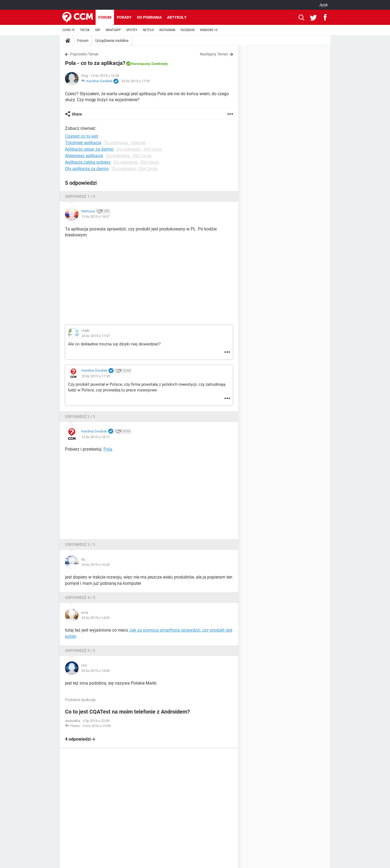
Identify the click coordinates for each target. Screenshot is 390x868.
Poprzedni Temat (84, 54)
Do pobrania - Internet (125, 143)
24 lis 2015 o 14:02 (95, 618)
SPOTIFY (132, 30)
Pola (108, 449)
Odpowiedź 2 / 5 (80, 417)
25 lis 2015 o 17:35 (136, 81)
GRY (98, 30)
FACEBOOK (188, 30)
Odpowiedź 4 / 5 (80, 598)
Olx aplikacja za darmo (87, 169)
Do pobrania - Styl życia (139, 149)
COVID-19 (68, 30)
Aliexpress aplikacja (84, 156)
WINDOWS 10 (209, 30)
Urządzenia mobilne (112, 41)
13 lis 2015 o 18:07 (95, 217)
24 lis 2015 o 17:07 (96, 336)
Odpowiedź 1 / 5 (80, 196)
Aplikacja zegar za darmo (89, 149)
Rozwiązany (141, 64)
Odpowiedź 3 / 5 (80, 544)
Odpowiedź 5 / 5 (80, 651)
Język (323, 5)
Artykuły (177, 17)
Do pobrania (149, 17)
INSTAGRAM (167, 30)
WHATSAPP (113, 30)
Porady (124, 17)
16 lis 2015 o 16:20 (95, 565)
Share (77, 114)
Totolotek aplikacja (83, 143)
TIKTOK (85, 30)
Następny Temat (214, 54)
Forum (105, 17)
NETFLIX (148, 30)
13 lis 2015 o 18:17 (95, 437)
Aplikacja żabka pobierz (88, 162)
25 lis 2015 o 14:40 (95, 671)
